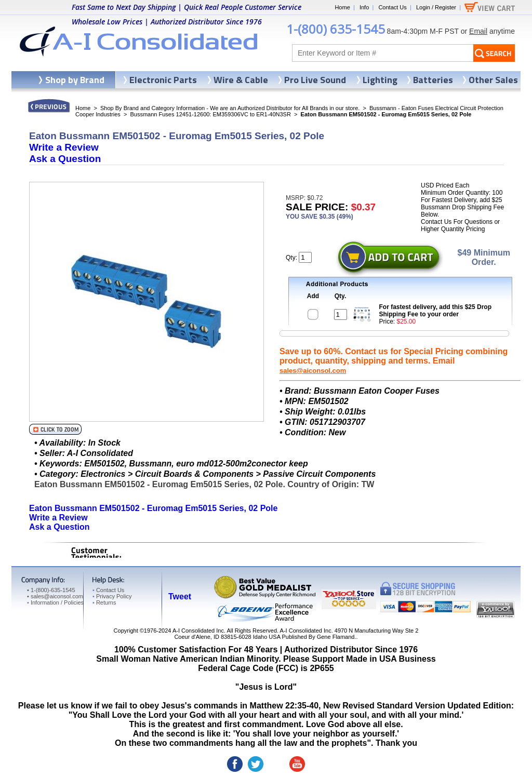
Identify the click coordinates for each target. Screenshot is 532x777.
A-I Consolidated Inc (198, 631)
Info (364, 7)
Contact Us (392, 7)
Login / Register (436, 7)
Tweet (180, 597)
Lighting (380, 80)
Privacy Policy (112, 596)
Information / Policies (55, 602)
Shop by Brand (75, 80)
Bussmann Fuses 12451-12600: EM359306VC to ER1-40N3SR (210, 114)
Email (478, 31)
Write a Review (64, 147)
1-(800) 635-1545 (336, 29)
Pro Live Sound (315, 80)
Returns (104, 602)
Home (342, 7)
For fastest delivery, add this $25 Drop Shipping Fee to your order (436, 311)
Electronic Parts (163, 80)
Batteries (433, 80)
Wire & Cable (241, 80)
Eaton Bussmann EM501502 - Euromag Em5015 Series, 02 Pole (153, 508)
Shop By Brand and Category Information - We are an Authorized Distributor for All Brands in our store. (230, 108)
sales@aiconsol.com (313, 371)
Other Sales (493, 80)
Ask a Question (65, 159)
